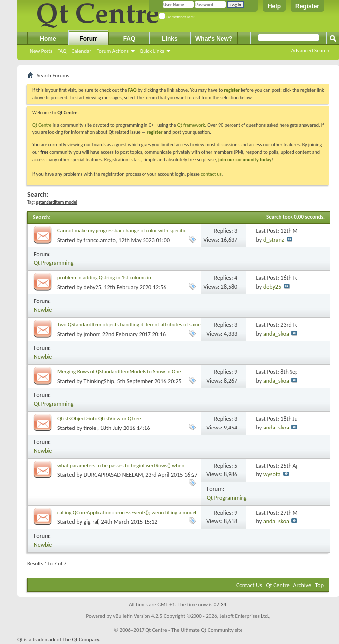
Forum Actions (113, 51)
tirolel (91, 428)
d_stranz (274, 240)
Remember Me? (177, 17)
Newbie (43, 310)
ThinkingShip (99, 381)
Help (274, 6)
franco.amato (100, 240)
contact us (211, 174)
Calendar (81, 51)
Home (48, 39)
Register (307, 6)
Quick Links (152, 51)
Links (169, 39)
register (155, 132)
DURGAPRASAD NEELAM (113, 475)
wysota (272, 474)
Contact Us (249, 585)
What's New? (214, 39)
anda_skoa (276, 334)
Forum (88, 39)
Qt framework (191, 125)
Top (319, 585)
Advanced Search (310, 51)
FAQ (62, 51)
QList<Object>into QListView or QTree (99, 418)
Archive (302, 585)
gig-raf (91, 522)
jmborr (92, 334)
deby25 (93, 287)
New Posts (41, 51)
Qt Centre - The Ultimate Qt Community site (194, 630)
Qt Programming (54, 263)
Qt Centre (42, 125)
